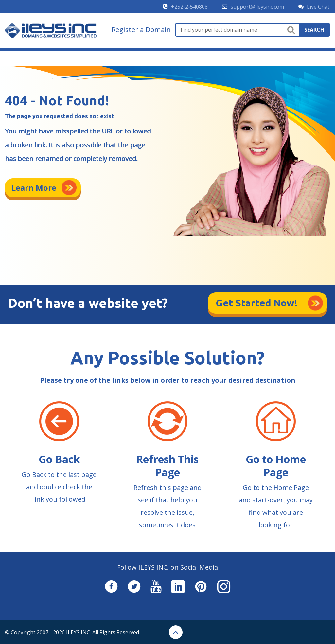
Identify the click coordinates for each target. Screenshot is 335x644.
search (314, 30)
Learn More (34, 188)
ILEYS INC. (79, 632)
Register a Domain (141, 30)
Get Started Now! (257, 303)
